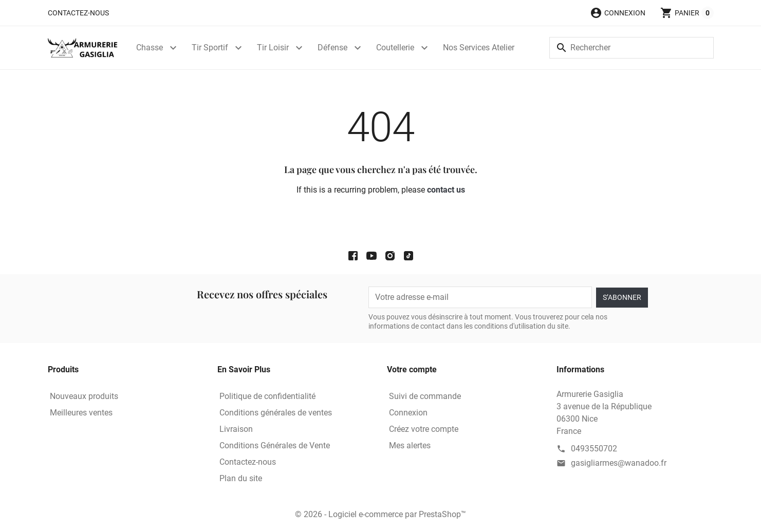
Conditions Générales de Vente (275, 445)
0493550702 (594, 449)
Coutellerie (395, 47)
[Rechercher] (632, 48)
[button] (618, 13)
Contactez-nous (78, 13)
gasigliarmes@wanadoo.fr (619, 463)
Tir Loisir (273, 47)
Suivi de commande (425, 396)
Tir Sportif (210, 47)
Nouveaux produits (84, 396)
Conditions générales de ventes (276, 413)
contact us (446, 190)
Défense (332, 47)
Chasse (150, 47)
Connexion (408, 413)
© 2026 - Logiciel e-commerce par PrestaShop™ (381, 514)
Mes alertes (410, 445)
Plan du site (241, 478)
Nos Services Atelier (479, 47)
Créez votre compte (424, 429)
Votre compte (412, 369)
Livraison (236, 429)
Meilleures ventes (81, 413)
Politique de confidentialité (267, 396)
